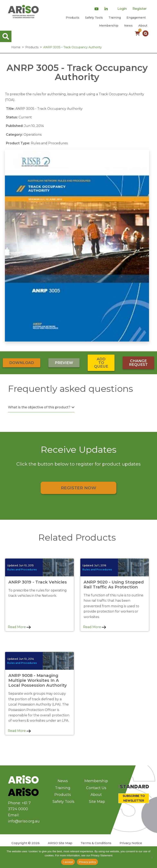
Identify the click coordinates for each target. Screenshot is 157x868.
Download (22, 363)
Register (140, 9)
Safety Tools (94, 18)
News (128, 26)
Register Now (79, 488)
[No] (152, 857)
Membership (109, 26)
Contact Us (96, 788)
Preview (64, 363)
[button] (145, 33)
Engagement (136, 18)
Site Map (97, 802)
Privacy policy (87, 862)
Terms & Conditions (96, 843)
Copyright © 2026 (26, 843)
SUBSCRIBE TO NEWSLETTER (134, 798)
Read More (19, 627)
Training (115, 18)
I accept (68, 862)
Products (73, 18)
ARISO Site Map (60, 843)
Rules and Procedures (22, 570)
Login (122, 9)
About (143, 26)
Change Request (138, 363)
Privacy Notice (131, 843)
